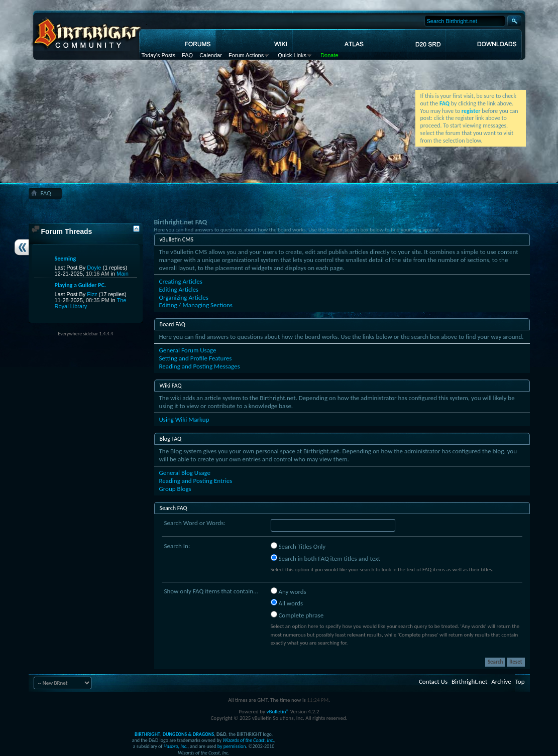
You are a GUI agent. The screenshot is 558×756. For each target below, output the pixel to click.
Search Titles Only (298, 546)
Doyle (94, 268)
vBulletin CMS (177, 239)
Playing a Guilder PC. (81, 285)
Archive (501, 681)
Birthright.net (469, 681)
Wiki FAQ (171, 386)
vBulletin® (277, 712)
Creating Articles (181, 281)
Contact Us (433, 681)
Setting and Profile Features (196, 358)
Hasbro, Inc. (176, 746)
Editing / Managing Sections (196, 305)
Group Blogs (175, 489)
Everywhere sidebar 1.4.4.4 (85, 334)
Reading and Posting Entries (196, 481)
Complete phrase (297, 615)
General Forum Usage (188, 350)
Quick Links (292, 55)
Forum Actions (246, 55)
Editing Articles (179, 289)
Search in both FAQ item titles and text (325, 558)
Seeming (66, 259)
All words (287, 603)
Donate (329, 55)
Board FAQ (173, 324)
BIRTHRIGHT (147, 734)
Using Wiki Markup (184, 419)
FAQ (187, 55)
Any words (289, 591)
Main (123, 274)
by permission (232, 746)
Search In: (177, 546)
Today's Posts (159, 55)
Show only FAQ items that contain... (211, 591)
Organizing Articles (184, 297)
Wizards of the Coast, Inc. (248, 740)
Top (520, 681)
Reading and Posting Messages (200, 366)
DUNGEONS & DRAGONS (188, 734)
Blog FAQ (171, 439)
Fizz (92, 294)
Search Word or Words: (195, 523)
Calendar (211, 55)
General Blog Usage (185, 473)
